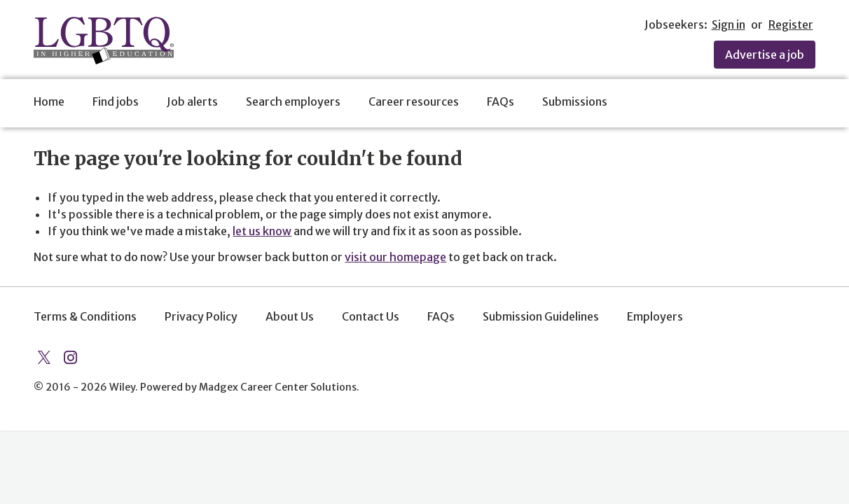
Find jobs (116, 101)
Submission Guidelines (541, 316)
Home (49, 101)
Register (791, 24)
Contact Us (371, 316)
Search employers (293, 101)
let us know (262, 231)
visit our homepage (395, 257)
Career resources (414, 101)
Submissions (575, 101)
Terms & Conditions (85, 316)
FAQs (501, 101)
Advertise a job (765, 55)
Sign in (729, 24)
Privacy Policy (201, 316)
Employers (655, 316)
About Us (290, 316)
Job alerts (192, 101)
